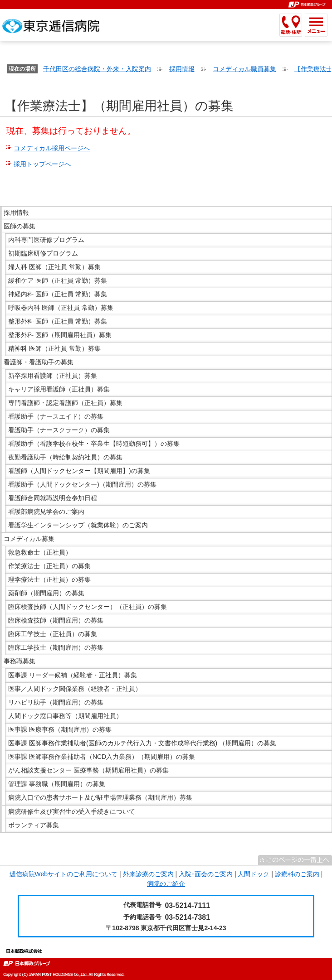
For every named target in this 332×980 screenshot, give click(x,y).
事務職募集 (20, 661)
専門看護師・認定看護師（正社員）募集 (65, 403)
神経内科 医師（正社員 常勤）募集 (58, 294)
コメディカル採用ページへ (52, 148)
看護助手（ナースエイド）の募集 (56, 416)
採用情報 (182, 69)
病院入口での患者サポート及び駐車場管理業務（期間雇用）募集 (100, 797)
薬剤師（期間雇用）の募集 (46, 593)
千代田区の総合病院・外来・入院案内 (97, 69)
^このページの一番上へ (295, 860)
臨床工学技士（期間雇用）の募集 (56, 647)
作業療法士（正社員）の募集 (49, 566)
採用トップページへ (42, 164)
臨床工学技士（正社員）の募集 (53, 634)
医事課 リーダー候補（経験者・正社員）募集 (73, 675)
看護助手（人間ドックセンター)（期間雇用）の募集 (82, 484)
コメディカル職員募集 (244, 69)
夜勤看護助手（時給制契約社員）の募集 (65, 457)
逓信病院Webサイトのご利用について (64, 874)
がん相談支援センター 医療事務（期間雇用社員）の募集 (88, 770)
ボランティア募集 (34, 825)
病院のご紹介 (166, 883)
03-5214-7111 (187, 905)
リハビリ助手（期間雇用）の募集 (56, 702)
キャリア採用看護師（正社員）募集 (59, 389)
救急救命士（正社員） (40, 552)
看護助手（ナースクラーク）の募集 (59, 430)
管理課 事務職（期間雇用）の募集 (57, 784)
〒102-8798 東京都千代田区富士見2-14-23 (166, 928)
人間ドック (254, 874)
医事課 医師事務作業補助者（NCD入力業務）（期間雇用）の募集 (102, 757)
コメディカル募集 (29, 539)
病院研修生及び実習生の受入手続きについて (72, 811)
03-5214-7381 (187, 917)
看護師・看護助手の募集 (39, 362)
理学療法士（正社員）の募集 (49, 579)
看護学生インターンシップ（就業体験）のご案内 (78, 525)
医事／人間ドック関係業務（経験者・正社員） (75, 689)
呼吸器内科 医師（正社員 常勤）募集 (61, 308)
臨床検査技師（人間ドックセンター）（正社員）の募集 (88, 607)
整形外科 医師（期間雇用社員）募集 (60, 335)
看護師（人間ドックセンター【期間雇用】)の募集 (79, 471)
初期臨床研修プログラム (43, 253)
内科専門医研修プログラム (46, 240)
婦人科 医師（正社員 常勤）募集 (54, 267)
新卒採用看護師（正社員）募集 (53, 376)
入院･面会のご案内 (206, 874)
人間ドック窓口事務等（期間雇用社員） (65, 716)
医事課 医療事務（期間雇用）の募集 (60, 729)
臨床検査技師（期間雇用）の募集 (56, 620)
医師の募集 (20, 226)
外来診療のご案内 (148, 874)
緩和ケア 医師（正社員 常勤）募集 (58, 280)
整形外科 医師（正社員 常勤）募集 (58, 321)
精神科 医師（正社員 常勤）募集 (54, 348)
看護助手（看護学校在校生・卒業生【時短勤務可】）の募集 (94, 444)
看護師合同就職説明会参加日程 (53, 498)
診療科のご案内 (297, 874)
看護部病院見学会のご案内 (46, 512)
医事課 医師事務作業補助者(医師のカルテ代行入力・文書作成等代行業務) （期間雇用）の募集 (142, 743)
